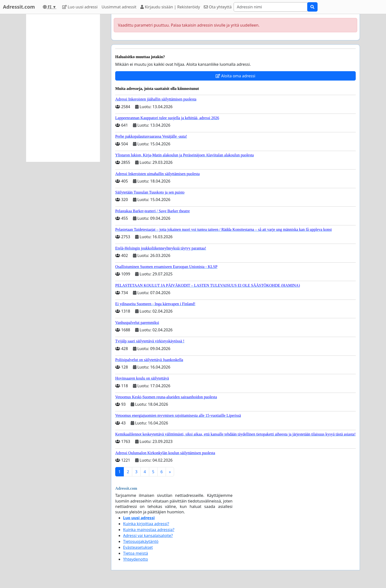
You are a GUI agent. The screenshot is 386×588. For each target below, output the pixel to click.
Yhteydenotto (136, 559)
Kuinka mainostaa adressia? (149, 530)
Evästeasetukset (138, 547)
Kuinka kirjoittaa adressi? (146, 524)
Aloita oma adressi (235, 76)
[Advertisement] (63, 88)
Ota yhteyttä (218, 7)
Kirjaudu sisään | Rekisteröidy (170, 7)
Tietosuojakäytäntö (141, 541)
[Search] (271, 7)
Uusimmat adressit (119, 7)
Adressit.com (19, 7)
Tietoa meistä (136, 553)
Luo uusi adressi (80, 7)
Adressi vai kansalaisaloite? (148, 536)
